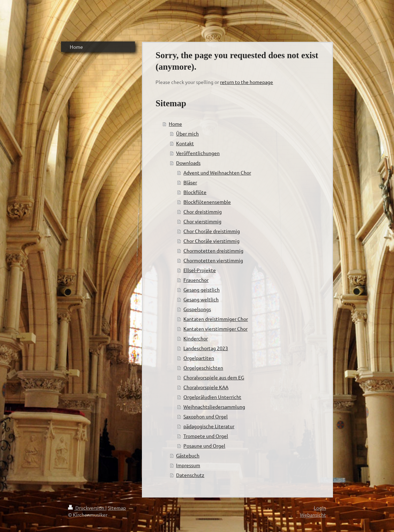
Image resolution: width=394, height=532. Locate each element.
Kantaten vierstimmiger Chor (215, 329)
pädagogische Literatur (209, 426)
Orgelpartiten (199, 358)
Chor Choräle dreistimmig (212, 231)
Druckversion (87, 508)
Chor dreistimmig (203, 211)
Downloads (188, 163)
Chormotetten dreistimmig (213, 250)
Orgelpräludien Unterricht (212, 397)
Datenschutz (190, 475)
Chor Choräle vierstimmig (211, 241)
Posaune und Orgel (204, 446)
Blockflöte (195, 192)
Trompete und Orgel (206, 436)
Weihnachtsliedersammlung (214, 407)
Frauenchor (196, 280)
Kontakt (185, 143)
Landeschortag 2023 (206, 348)
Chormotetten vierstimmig (213, 260)
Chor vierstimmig (202, 221)
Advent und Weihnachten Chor (217, 172)
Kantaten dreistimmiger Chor (216, 319)
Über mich (187, 133)
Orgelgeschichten (203, 368)
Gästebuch (188, 455)
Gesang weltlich (201, 299)
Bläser (190, 182)
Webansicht (313, 515)
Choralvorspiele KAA (206, 387)
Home (175, 124)
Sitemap (117, 508)
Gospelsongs (197, 309)
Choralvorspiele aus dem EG (214, 377)
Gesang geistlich (202, 290)
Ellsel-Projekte (200, 270)
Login (320, 508)
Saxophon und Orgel (206, 416)
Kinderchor (196, 338)
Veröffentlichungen (198, 153)
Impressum (188, 465)
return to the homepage (247, 82)
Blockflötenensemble (207, 202)
